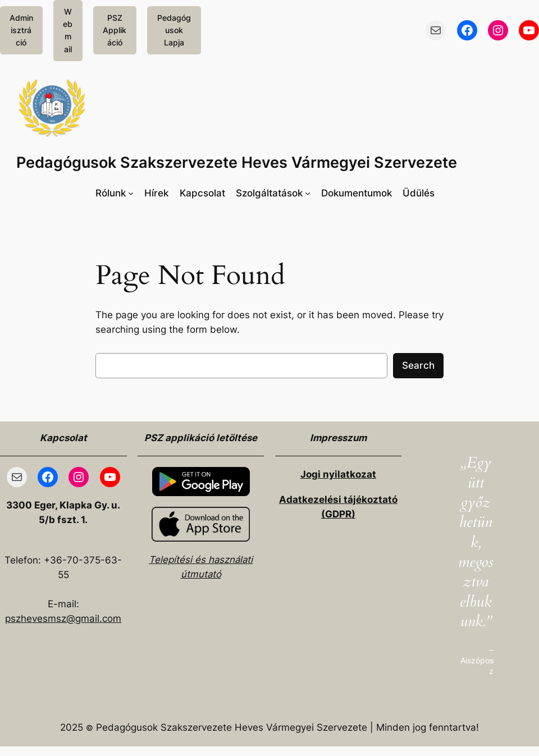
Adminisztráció (21, 30)
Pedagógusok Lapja (174, 30)
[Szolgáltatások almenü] (273, 193)
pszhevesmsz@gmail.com (63, 618)
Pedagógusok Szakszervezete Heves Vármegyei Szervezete (237, 162)
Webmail (68, 30)
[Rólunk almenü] (115, 193)
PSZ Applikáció (115, 30)
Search (418, 365)
